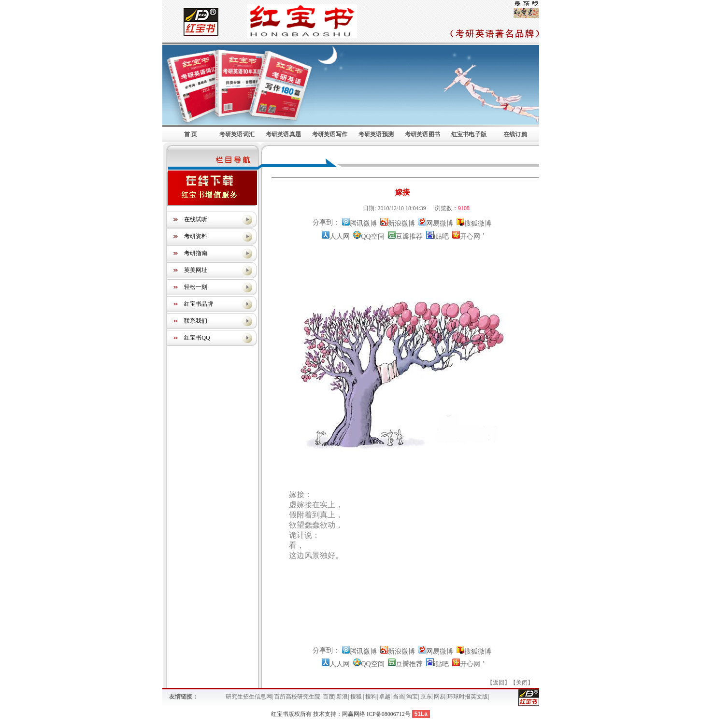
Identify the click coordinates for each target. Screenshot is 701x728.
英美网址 (196, 270)
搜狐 (357, 697)
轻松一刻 (196, 287)
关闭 (522, 683)
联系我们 (196, 321)
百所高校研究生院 (297, 697)
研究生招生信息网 (249, 697)
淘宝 (412, 697)
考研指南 (196, 253)
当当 (399, 697)
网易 (440, 697)
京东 (426, 697)
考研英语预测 (376, 134)
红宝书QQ (197, 338)
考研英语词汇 (237, 134)
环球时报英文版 (468, 697)
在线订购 (515, 134)
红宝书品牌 (199, 304)
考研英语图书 (422, 134)
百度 (329, 697)
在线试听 (196, 219)
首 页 (191, 134)
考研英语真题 (283, 134)
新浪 (342, 697)
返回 (499, 683)
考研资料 (196, 236)
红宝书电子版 (469, 134)
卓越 (385, 697)
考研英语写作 (330, 134)
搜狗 (371, 697)
